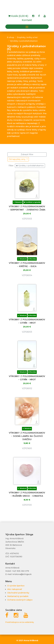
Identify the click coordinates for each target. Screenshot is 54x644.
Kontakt (27, 20)
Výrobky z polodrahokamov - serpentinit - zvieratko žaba (27, 208)
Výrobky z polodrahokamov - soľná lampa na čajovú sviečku (27, 436)
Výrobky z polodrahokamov (24, 41)
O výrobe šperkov (16, 586)
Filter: (11, 166)
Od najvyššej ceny (17, 159)
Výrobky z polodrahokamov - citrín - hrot (27, 321)
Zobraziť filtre (27, 154)
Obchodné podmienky (18, 593)
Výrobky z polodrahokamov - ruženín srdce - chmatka (27, 494)
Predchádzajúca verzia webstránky (20, 622)
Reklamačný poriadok (18, 596)
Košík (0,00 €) (19, 16)
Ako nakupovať (15, 589)
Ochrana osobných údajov (20, 600)
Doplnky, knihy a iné (27, 37)
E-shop (11, 37)
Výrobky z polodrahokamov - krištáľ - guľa (27, 265)
